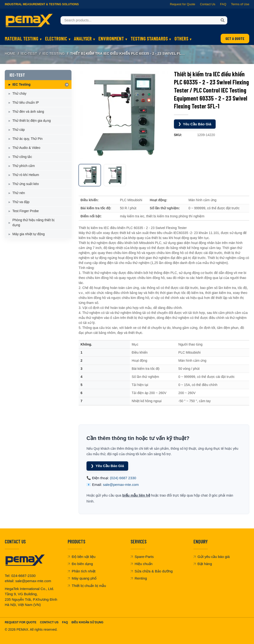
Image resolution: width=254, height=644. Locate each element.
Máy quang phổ (82, 578)
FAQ (223, 4)
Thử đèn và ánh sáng (28, 112)
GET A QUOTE (235, 38)
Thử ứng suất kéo (26, 184)
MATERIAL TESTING (22, 39)
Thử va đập (21, 202)
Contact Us (208, 4)
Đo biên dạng (80, 564)
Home (10, 53)
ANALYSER (83, 39)
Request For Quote (21, 622)
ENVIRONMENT (111, 39)
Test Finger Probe (26, 211)
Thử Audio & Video (26, 148)
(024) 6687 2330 (123, 478)
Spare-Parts (142, 557)
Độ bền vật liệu (82, 557)
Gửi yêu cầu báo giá (212, 557)
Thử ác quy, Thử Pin (27, 139)
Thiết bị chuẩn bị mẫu (87, 586)
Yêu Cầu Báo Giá (195, 124)
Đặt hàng (203, 564)
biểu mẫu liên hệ (136, 495)
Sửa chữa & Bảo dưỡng (152, 571)
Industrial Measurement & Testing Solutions (42, 4)
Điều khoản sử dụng (87, 622)
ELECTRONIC (56, 39)
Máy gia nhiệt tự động (29, 234)
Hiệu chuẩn (142, 564)
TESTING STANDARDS (149, 39)
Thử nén (19, 193)
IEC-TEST (29, 53)
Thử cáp (19, 130)
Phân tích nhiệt (82, 571)
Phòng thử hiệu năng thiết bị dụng (33, 222)
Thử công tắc (22, 157)
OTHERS (181, 39)
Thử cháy (19, 93)
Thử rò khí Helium (26, 175)
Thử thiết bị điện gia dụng (32, 121)
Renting (139, 578)
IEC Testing (54, 53)
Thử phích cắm (24, 166)
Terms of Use (240, 4)
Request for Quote (183, 4)
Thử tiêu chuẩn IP (26, 102)
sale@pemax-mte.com (121, 485)
